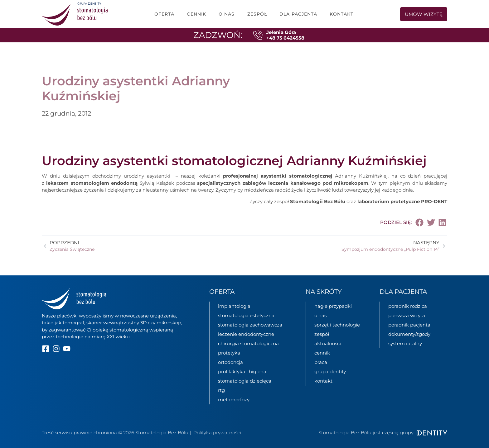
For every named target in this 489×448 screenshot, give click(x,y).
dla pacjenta (298, 14)
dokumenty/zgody (409, 334)
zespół (257, 14)
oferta (165, 14)
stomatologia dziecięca (245, 381)
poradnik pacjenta (409, 325)
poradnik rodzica (408, 306)
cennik (196, 14)
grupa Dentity (330, 372)
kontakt (323, 381)
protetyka (229, 353)
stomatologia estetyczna (246, 315)
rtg (221, 390)
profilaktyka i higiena (242, 372)
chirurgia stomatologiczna (248, 343)
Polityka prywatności (217, 433)
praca (321, 362)
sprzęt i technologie (337, 325)
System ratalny (405, 343)
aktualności (328, 343)
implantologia (234, 306)
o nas (227, 14)
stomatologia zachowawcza (250, 325)
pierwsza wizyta (407, 315)
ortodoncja (230, 362)
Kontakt (341, 14)
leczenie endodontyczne (246, 334)
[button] (420, 222)
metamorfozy (234, 400)
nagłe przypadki (333, 306)
